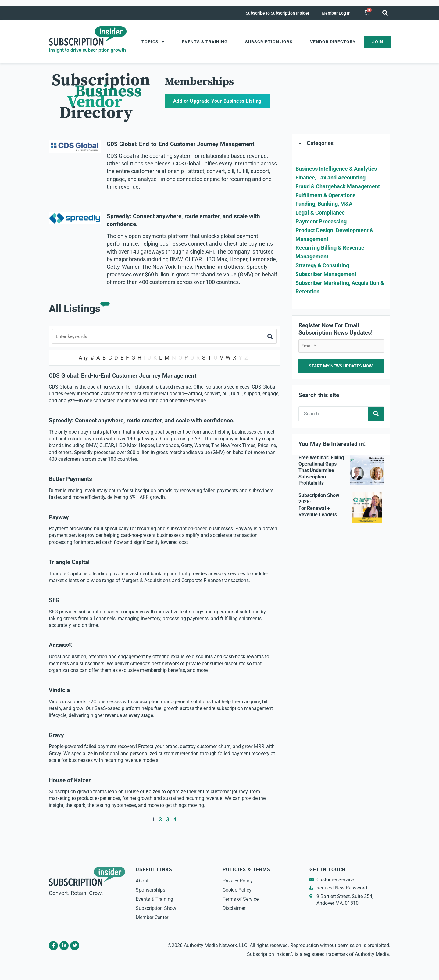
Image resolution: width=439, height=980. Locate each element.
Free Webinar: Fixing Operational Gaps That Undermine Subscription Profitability (321, 470)
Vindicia (59, 691)
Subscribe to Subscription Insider (278, 13)
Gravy (56, 736)
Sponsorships (150, 890)
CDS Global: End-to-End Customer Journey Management (180, 144)
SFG (54, 601)
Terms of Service (241, 899)
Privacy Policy (238, 881)
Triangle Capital (70, 563)
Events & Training (205, 42)
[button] (385, 13)
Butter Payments (70, 480)
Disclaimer (234, 909)
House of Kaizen (70, 781)
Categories (320, 143)
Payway (59, 518)
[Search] (376, 414)
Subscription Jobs (269, 42)
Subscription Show (156, 909)
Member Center (152, 918)
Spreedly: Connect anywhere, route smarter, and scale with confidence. (142, 421)
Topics (153, 42)
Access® (61, 646)
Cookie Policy (237, 890)
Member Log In (336, 13)
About (142, 881)
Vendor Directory (333, 42)
